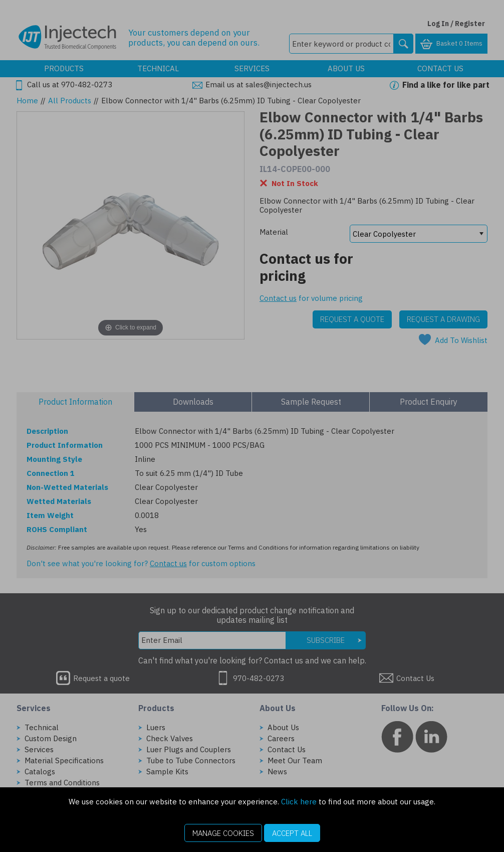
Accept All (292, 833)
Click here (299, 802)
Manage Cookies (223, 833)
